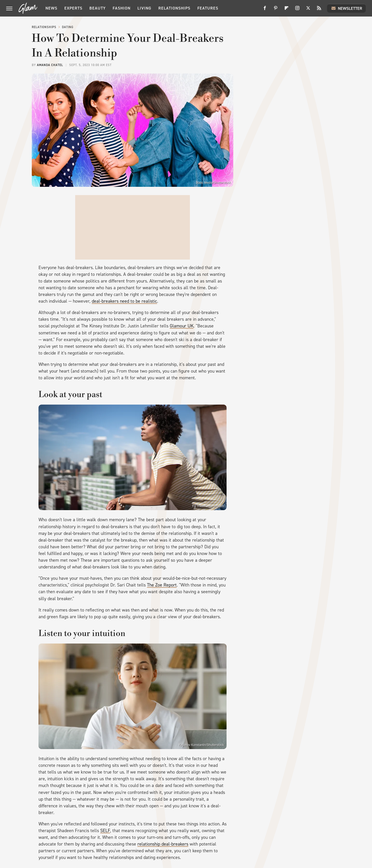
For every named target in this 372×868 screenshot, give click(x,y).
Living (144, 8)
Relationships (174, 8)
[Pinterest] (276, 10)
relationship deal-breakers (163, 844)
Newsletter (346, 8)
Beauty (98, 8)
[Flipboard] (286, 10)
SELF (105, 831)
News (51, 8)
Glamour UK (182, 326)
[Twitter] (308, 10)
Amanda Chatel (50, 65)
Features (208, 8)
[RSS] (319, 10)
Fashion (122, 8)
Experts (73, 8)
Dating (68, 27)
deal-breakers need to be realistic (124, 301)
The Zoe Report (162, 585)
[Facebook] (265, 10)
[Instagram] (297, 10)
